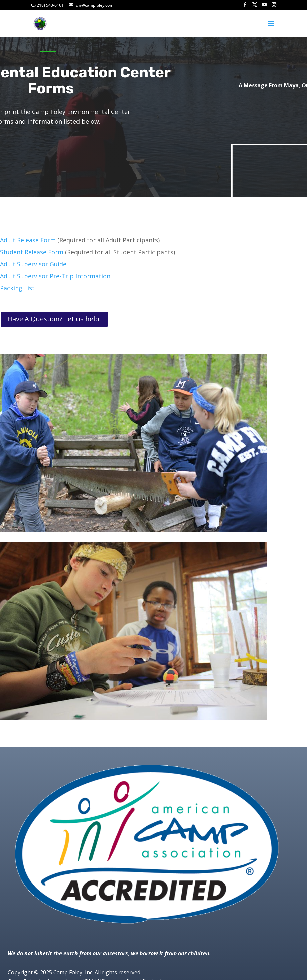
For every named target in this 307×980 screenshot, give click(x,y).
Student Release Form (32, 252)
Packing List (17, 288)
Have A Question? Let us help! (54, 319)
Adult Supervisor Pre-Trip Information (55, 276)
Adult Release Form (28, 240)
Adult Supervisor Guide (33, 264)
